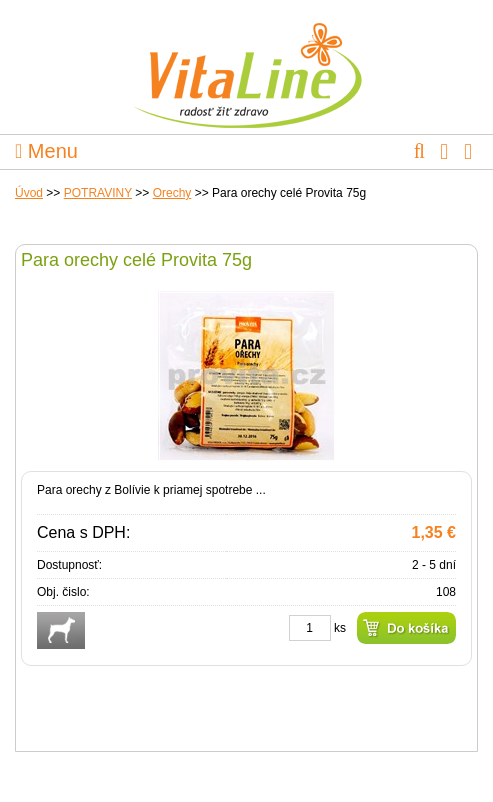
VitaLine (247, 64)
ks (340, 628)
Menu (46, 151)
